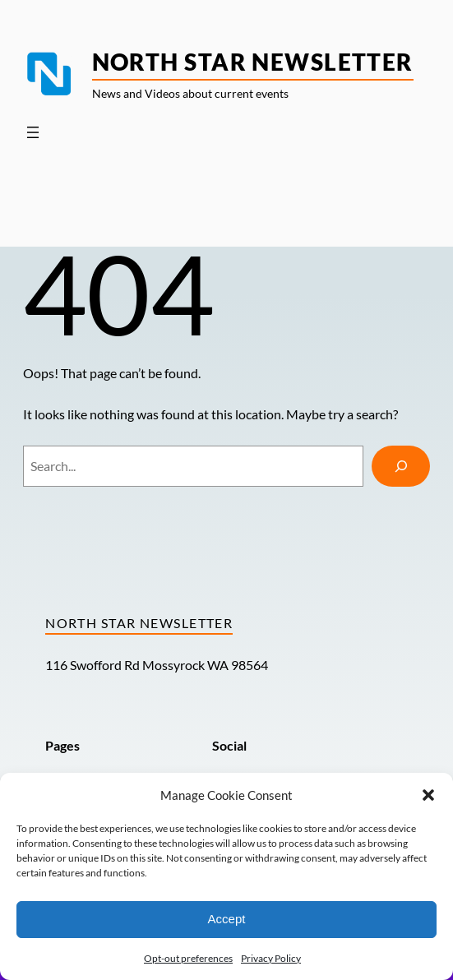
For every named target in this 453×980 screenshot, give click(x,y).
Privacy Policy (271, 958)
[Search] (401, 466)
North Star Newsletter (253, 62)
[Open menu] (33, 132)
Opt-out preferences (188, 958)
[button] (428, 795)
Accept (227, 919)
